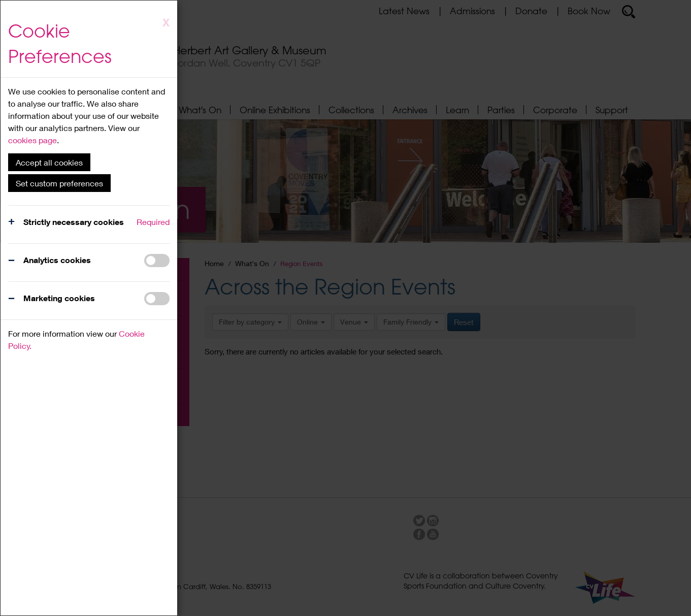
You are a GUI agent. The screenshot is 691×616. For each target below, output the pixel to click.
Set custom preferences (59, 183)
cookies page (32, 140)
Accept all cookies (49, 162)
